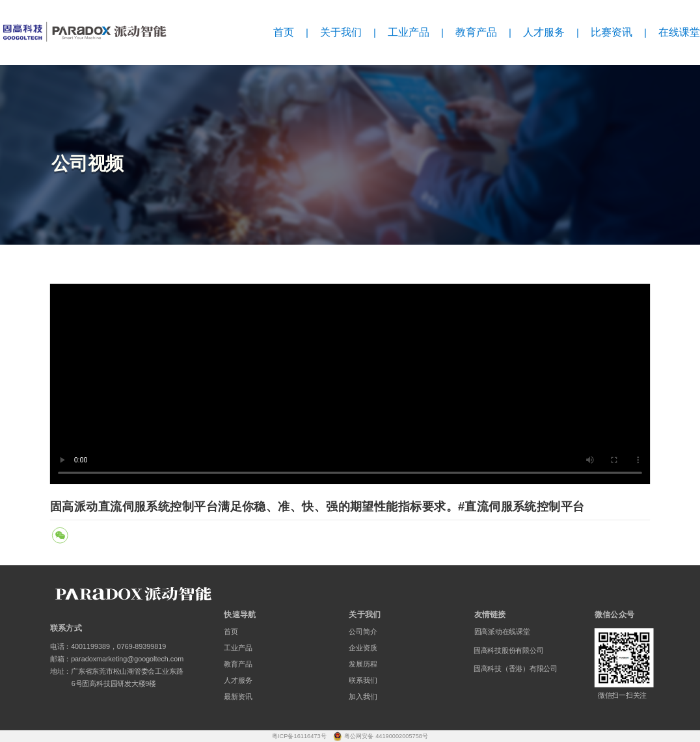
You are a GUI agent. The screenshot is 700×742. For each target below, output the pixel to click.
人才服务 (544, 32)
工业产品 (409, 32)
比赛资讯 (612, 32)
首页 (284, 32)
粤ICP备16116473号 (300, 736)
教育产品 (476, 32)
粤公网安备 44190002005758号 (386, 736)
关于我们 (341, 32)
